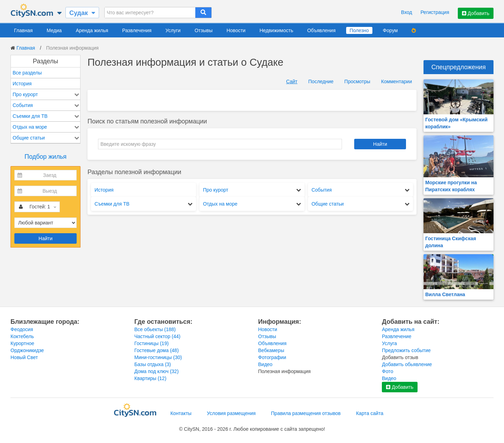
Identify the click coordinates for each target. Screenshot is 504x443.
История (22, 84)
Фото (387, 371)
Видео (265, 364)
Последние (321, 81)
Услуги (173, 30)
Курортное (22, 343)
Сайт (292, 81)
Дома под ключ (157, 371)
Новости (236, 30)
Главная (23, 30)
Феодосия (22, 329)
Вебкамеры (271, 350)
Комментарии (397, 81)
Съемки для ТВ (30, 116)
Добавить (476, 13)
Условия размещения (231, 413)
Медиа (54, 30)
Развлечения (137, 30)
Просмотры (357, 81)
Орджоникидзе (27, 350)
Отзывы (204, 30)
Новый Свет (24, 357)
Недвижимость (276, 30)
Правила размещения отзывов (306, 413)
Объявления (321, 30)
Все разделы (27, 73)
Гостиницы (152, 343)
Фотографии (272, 357)
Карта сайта (370, 413)
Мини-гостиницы (158, 357)
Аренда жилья (92, 30)
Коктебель (22, 336)
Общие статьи (29, 138)
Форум (390, 30)
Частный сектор (157, 336)
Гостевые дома (157, 350)
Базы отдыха (153, 364)
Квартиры (150, 378)
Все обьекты (155, 329)
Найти (45, 238)
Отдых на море (30, 127)
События (23, 105)
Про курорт (25, 94)
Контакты (181, 413)
